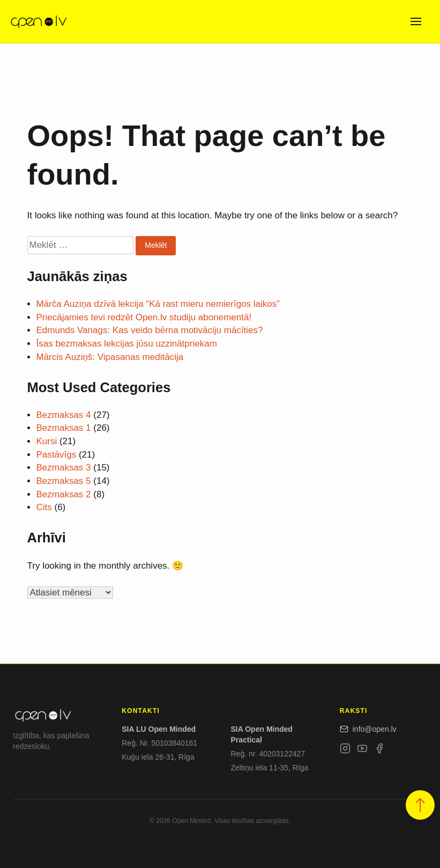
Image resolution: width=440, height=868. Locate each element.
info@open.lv (368, 729)
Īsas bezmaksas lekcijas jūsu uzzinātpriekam (127, 344)
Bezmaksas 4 (64, 415)
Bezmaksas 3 (64, 468)
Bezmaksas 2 (64, 494)
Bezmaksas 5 (64, 481)
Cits (44, 507)
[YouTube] (362, 751)
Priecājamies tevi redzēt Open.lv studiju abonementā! (144, 317)
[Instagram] (345, 751)
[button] (420, 805)
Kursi (47, 441)
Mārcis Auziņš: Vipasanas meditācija (110, 357)
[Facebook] (379, 751)
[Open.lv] (38, 21)
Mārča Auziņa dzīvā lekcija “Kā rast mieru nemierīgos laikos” (158, 304)
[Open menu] (416, 21)
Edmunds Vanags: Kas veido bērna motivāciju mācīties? (150, 330)
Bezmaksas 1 (64, 428)
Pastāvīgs (57, 455)
